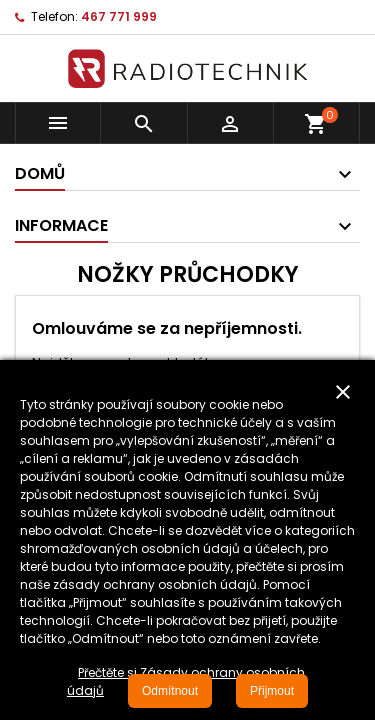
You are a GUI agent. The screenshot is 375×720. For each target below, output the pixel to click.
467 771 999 (119, 16)
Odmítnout (170, 691)
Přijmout (272, 691)
